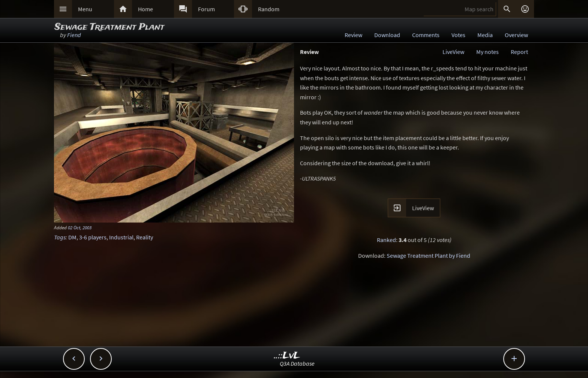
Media (485, 35)
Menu (85, 9)
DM (72, 237)
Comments (426, 35)
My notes (487, 52)
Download (387, 35)
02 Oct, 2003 (80, 227)
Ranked (386, 240)
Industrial (121, 237)
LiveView (453, 52)
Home (145, 9)
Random (269, 9)
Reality (145, 237)
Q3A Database (297, 363)
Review (353, 35)
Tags (60, 237)
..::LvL (287, 356)
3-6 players (93, 237)
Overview (516, 35)
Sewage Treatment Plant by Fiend (428, 255)
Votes (458, 35)
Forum (206, 9)
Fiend (74, 35)
